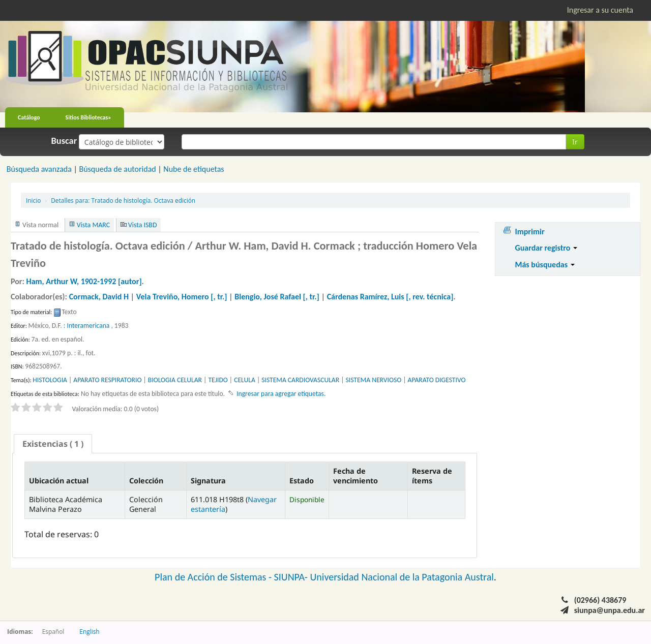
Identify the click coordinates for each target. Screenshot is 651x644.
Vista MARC (93, 225)
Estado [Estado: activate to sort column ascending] (302, 481)
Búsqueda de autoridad (117, 169)
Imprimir (529, 232)
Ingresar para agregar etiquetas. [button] (281, 394)
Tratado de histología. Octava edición (123, 200)
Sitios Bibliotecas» (88, 117)
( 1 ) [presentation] (53, 444)
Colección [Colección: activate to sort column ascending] (146, 481)
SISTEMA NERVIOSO (374, 380)
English (89, 631)
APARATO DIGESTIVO (437, 380)
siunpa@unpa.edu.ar (610, 610)
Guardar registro (546, 248)
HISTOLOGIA (50, 380)
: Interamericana (87, 326)
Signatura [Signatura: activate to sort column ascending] (208, 481)
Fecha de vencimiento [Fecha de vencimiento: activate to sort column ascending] (356, 476)
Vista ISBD (143, 225)
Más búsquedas (544, 265)
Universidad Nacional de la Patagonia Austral (402, 577)
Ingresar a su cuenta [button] (600, 10)
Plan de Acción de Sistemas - (214, 577)
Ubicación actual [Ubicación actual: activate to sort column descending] (59, 481)
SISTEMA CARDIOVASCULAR (300, 380)
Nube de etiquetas (194, 169)
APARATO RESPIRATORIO (107, 380)
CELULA (245, 380)
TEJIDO (218, 380)
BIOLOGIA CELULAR (175, 380)
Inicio (33, 200)
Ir (575, 142)
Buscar (64, 141)
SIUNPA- (292, 577)
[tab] (53, 444)
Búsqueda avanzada (39, 169)
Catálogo (29, 117)
